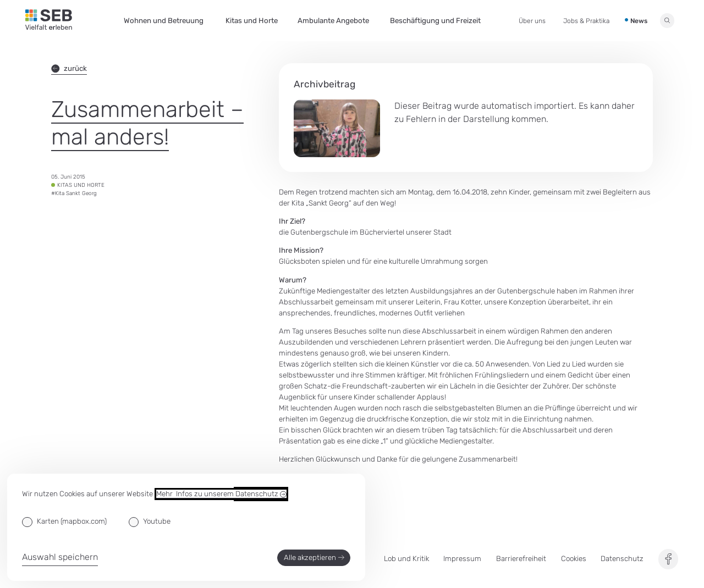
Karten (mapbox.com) (72, 521)
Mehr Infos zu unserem (221, 494)
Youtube (157, 521)
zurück (69, 69)
